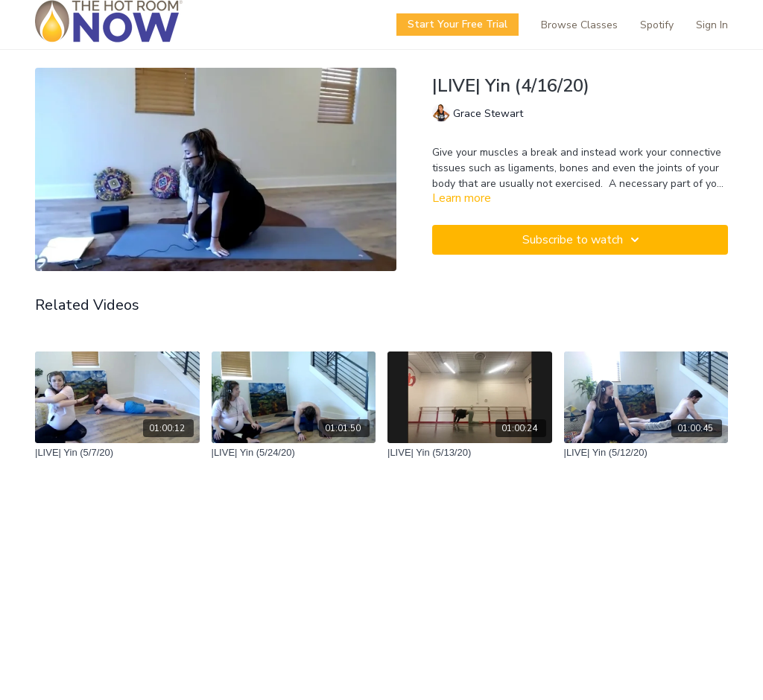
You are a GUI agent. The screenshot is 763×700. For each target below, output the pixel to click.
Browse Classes (579, 25)
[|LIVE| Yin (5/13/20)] (470, 453)
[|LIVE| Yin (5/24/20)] (294, 453)
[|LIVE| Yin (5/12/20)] (646, 453)
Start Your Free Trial (458, 24)
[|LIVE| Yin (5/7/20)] (117, 453)
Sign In (712, 25)
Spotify (657, 25)
